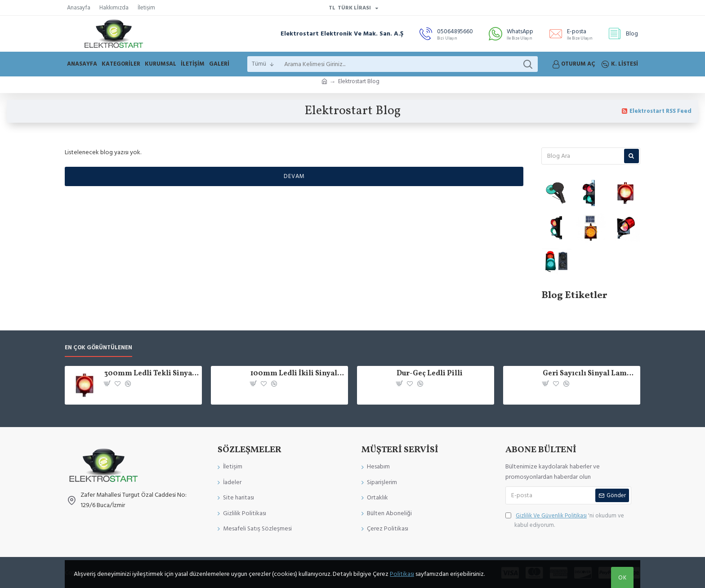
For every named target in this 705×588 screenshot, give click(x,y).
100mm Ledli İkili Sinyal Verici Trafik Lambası (298, 374)
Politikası (402, 574)
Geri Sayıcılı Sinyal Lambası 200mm (590, 374)
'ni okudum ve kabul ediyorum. (565, 520)
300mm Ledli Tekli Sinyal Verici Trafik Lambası (152, 374)
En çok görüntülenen (98, 348)
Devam (294, 176)
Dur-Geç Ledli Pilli (430, 374)
